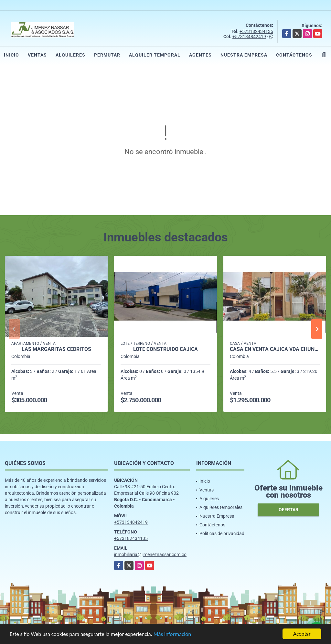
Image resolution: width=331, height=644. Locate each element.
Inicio (11, 55)
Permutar (107, 55)
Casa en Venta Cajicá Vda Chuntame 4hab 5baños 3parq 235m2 (275, 349)
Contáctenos (294, 55)
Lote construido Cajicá (165, 349)
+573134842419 (249, 37)
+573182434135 (256, 31)
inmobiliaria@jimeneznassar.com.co (150, 554)
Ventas (37, 55)
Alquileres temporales (221, 507)
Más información (172, 635)
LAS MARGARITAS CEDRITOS (56, 349)
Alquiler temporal (155, 55)
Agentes (200, 55)
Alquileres (70, 55)
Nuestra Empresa (244, 55)
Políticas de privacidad (222, 533)
